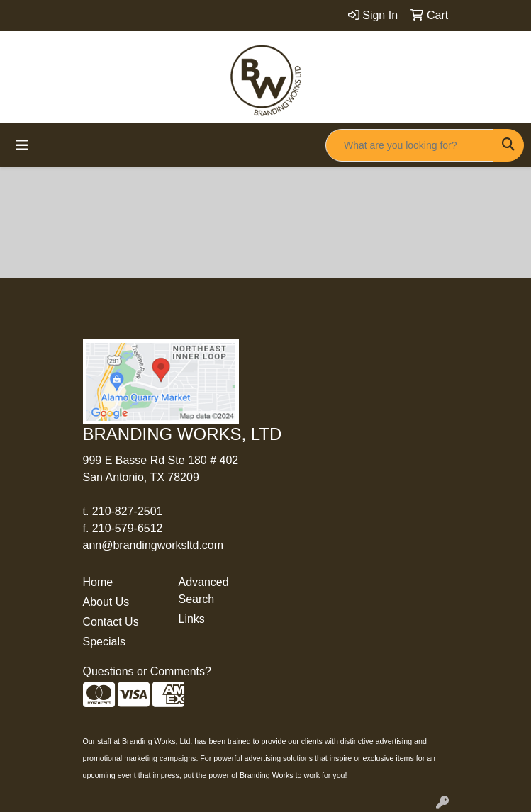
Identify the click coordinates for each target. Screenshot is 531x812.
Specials (104, 642)
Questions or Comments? (147, 671)
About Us (106, 602)
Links (192, 619)
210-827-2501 (128, 511)
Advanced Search (204, 591)
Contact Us (111, 622)
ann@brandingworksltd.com (153, 545)
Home (98, 582)
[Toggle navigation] (22, 145)
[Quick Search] (410, 145)
